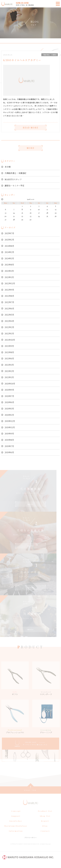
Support (16, 820)
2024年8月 (9, 246)
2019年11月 (10, 427)
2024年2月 (9, 252)
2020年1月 (9, 415)
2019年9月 (9, 434)
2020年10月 (10, 384)
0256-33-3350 (22, 3)
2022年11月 (10, 283)
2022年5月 (9, 315)
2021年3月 (9, 365)
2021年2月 (9, 371)
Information (16, 835)
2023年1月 (9, 277)
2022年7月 (9, 302)
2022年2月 (9, 327)
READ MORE (31, 128)
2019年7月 (9, 446)
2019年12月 (10, 421)
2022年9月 (9, 290)
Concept (16, 815)
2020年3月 (9, 409)
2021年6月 (9, 358)
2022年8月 (9, 296)
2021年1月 (9, 377)
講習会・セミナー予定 (14, 186)
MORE (31, 148)
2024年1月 (9, 258)
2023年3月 (9, 271)
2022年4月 (9, 321)
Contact (45, 835)
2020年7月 (9, 396)
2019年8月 (9, 440)
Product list (45, 815)
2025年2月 (9, 240)
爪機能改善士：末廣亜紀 (15, 173)
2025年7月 (9, 233)
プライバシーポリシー (31, 841)
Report (45, 825)
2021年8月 (9, 352)
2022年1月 (9, 334)
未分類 (8, 167)
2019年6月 (9, 452)
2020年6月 (9, 402)
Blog (45, 830)
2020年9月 (9, 390)
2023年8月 (9, 265)
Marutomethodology (16, 830)
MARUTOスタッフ (13, 179)
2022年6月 (9, 309)
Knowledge (16, 825)
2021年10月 (10, 340)
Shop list (45, 820)
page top (30, 794)
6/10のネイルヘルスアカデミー (22, 60)
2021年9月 (9, 346)
